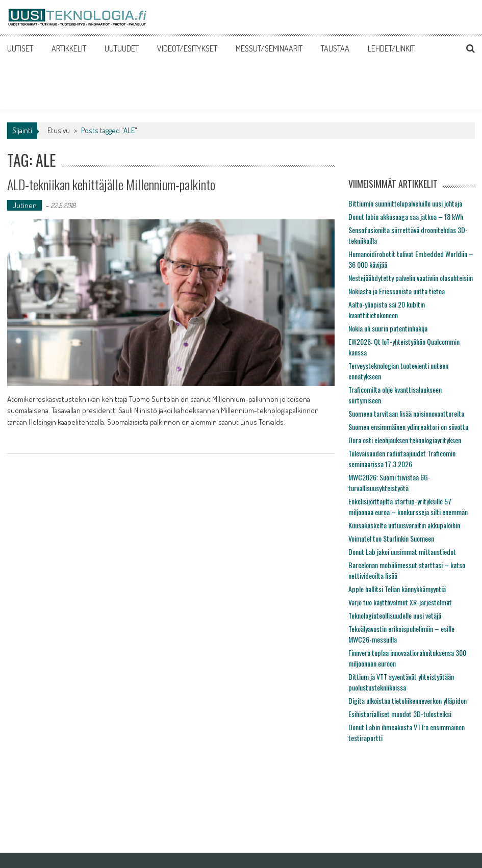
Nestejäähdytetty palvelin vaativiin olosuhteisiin (411, 278)
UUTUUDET (122, 48)
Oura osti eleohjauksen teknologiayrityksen (405, 440)
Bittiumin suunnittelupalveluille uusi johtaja (405, 203)
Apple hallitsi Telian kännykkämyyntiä (397, 589)
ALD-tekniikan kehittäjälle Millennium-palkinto (111, 184)
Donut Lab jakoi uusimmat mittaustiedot (402, 552)
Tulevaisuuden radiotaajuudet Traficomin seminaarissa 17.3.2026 (402, 458)
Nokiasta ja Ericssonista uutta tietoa (397, 291)
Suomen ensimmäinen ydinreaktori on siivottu (408, 427)
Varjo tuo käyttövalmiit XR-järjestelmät (400, 602)
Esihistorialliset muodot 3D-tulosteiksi (400, 714)
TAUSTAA (335, 48)
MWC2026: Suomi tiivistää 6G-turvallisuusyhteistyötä (389, 482)
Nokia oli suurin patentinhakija (388, 328)
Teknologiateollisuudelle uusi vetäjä (395, 615)
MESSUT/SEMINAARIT (269, 48)
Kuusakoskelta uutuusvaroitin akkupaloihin (404, 525)
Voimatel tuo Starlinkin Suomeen (391, 538)
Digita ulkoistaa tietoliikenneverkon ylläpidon (408, 700)
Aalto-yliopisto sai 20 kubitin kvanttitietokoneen (387, 310)
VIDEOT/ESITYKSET (187, 48)
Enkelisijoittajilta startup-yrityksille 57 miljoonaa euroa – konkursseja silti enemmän (408, 506)
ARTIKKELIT (69, 48)
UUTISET (20, 48)
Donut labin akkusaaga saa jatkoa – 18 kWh (406, 216)
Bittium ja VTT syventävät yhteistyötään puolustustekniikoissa (401, 682)
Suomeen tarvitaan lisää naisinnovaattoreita (406, 413)
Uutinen (24, 205)
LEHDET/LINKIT (391, 48)
